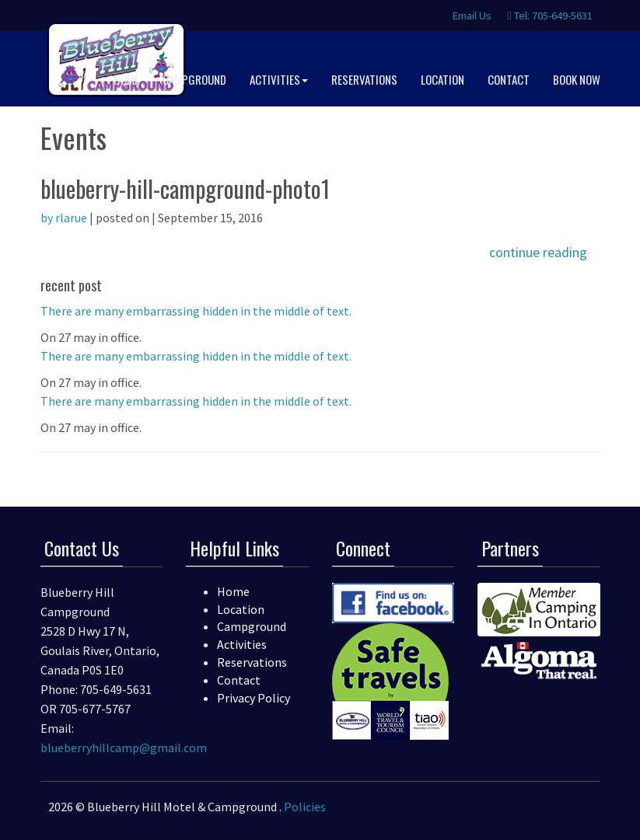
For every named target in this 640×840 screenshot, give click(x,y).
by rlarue (64, 218)
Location (241, 609)
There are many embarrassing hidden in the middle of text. (196, 311)
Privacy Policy (254, 698)
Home (233, 591)
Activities (242, 644)
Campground (252, 626)
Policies (305, 807)
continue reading (538, 252)
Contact (239, 680)
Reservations (252, 662)
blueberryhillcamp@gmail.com (124, 748)
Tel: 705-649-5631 (549, 16)
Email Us (471, 16)
